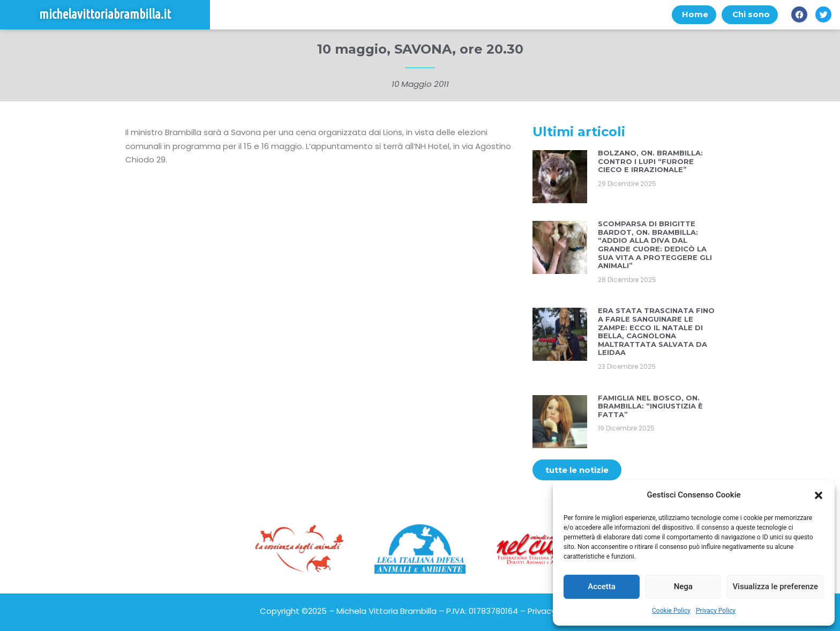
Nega (683, 587)
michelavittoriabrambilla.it (105, 15)
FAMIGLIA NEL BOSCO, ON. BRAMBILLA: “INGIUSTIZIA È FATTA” (650, 406)
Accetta (602, 587)
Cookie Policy (671, 611)
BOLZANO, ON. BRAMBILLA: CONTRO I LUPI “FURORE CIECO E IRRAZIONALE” (650, 162)
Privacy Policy (716, 611)
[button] (819, 495)
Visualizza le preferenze (775, 587)
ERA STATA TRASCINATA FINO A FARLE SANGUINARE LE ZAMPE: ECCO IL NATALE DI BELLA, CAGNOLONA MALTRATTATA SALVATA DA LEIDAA (656, 332)
